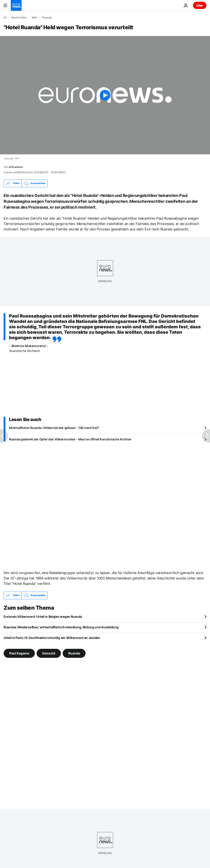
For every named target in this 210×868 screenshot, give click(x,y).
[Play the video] (105, 95)
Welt (34, 18)
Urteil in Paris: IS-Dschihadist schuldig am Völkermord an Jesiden (52, 638)
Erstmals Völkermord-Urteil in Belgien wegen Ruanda (43, 617)
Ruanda (47, 18)
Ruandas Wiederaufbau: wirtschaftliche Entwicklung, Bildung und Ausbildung (61, 627)
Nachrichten (19, 18)
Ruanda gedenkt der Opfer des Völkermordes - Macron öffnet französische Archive (70, 439)
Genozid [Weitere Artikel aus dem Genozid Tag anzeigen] (49, 653)
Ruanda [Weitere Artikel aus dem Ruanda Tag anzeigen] (74, 653)
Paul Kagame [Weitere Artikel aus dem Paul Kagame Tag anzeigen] (19, 653)
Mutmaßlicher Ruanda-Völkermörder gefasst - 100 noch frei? (54, 428)
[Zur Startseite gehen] (16, 5)
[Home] (5, 17)
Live (200, 5)
